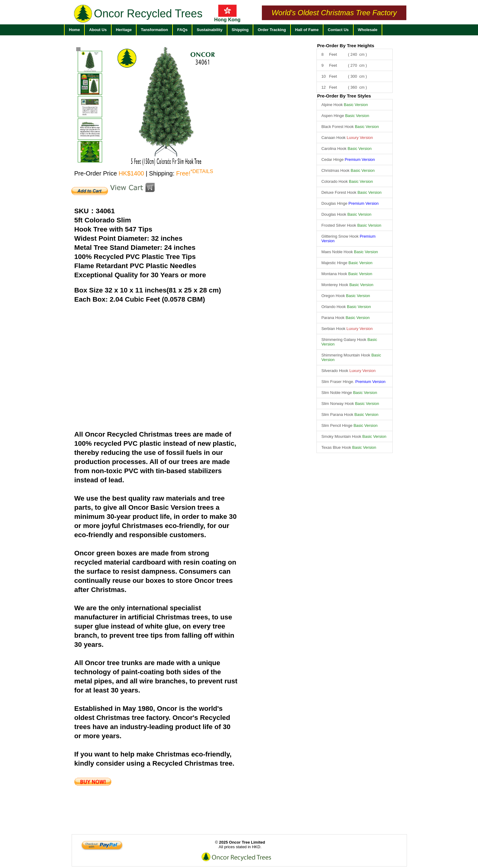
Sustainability (210, 30)
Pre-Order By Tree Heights (346, 46)
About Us (98, 30)
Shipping (240, 30)
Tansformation (154, 30)
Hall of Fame (307, 30)
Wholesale (368, 30)
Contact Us (338, 30)
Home (74, 30)
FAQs (182, 30)
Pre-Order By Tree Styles (344, 96)
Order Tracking (272, 30)
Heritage (124, 30)
